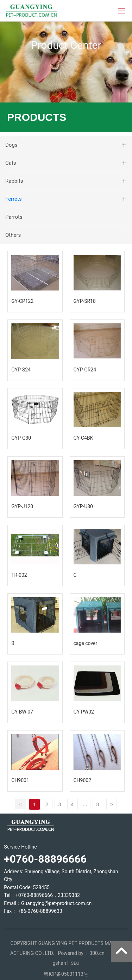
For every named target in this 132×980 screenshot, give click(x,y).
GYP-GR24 (85, 370)
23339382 (69, 895)
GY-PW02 (84, 712)
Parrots (14, 217)
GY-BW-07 (22, 712)
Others (13, 235)
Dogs (11, 145)
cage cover (86, 643)
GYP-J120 (22, 506)
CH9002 (83, 780)
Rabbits (14, 181)
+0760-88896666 (34, 895)
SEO (75, 963)
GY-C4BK (83, 438)
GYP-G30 (21, 438)
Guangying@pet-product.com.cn (56, 903)
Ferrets (14, 199)
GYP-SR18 (85, 301)
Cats (11, 163)
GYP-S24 (21, 370)
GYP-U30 (83, 506)
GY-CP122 (22, 301)
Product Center (66, 45)
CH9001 (20, 780)
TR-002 (19, 575)
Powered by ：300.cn (82, 953)
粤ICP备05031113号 (66, 974)
